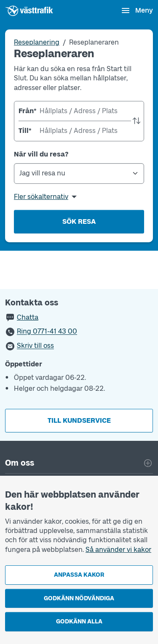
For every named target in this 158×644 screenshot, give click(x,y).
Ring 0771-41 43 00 (47, 332)
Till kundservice (79, 420)
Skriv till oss (35, 346)
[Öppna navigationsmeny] (137, 11)
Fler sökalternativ (41, 197)
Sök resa (79, 221)
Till (25, 131)
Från (27, 111)
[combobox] (79, 111)
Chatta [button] (28, 317)
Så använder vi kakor (118, 550)
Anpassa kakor (79, 575)
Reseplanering (37, 42)
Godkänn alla (79, 621)
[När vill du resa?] (79, 173)
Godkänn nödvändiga (79, 598)
